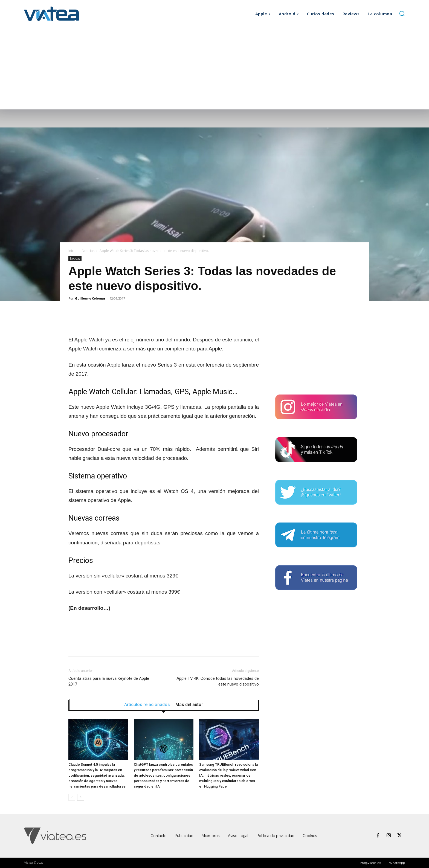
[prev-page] (72, 797)
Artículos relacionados (147, 705)
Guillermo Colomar (90, 298)
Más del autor (189, 705)
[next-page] (81, 797)
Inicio (73, 251)
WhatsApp (397, 863)
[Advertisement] (215, 68)
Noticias (88, 251)
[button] (402, 13)
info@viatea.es (370, 863)
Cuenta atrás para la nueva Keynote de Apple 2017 (109, 681)
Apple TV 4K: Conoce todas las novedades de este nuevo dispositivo (218, 681)
